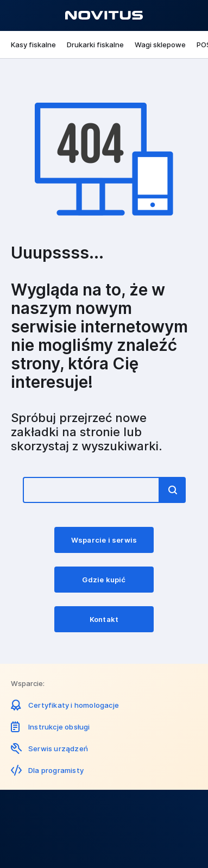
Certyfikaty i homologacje (74, 705)
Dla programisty (56, 770)
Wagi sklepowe (160, 45)
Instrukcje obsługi (59, 727)
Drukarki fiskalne (95, 45)
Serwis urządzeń (58, 749)
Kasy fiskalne (33, 45)
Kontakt (104, 619)
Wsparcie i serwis (104, 540)
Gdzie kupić (104, 580)
